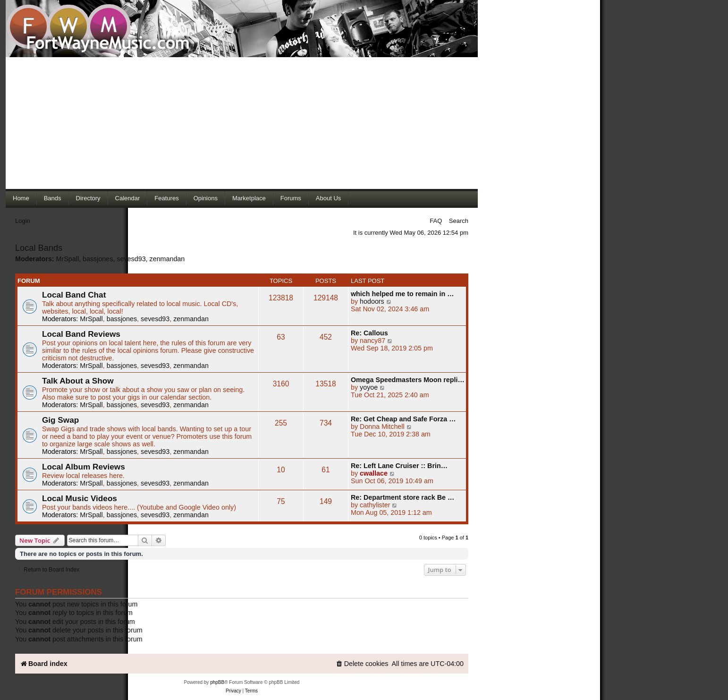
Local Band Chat (74, 295)
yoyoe (369, 387)
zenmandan (167, 259)
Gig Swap (60, 420)
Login (23, 221)
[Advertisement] (242, 123)
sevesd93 (131, 259)
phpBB (217, 682)
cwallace (374, 473)
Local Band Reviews (81, 334)
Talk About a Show (78, 381)
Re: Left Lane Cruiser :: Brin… (399, 466)
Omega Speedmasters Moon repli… (408, 380)
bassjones (98, 259)
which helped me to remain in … (402, 294)
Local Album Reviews (84, 467)
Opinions (206, 198)
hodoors (372, 301)
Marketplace (249, 198)
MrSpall (68, 259)
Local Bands (39, 248)
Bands (53, 198)
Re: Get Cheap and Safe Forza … (403, 419)
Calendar (128, 198)
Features (166, 198)
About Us (328, 198)
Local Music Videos (80, 498)
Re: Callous (369, 333)
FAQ (436, 221)
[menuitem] (362, 664)
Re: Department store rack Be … (402, 497)
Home (21, 198)
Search (459, 221)
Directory (88, 198)
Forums (291, 198)
